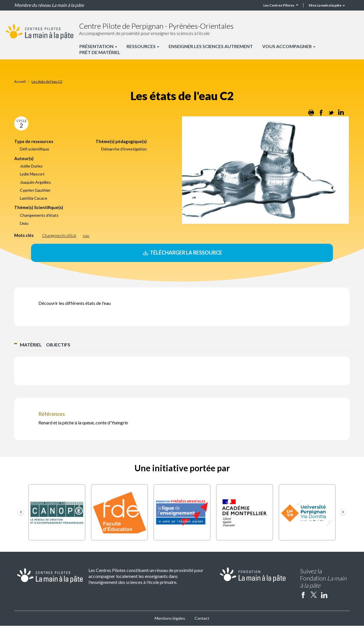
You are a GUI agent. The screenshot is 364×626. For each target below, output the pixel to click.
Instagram (335, 595)
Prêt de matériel (100, 52)
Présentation (98, 46)
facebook (303, 595)
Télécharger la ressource (182, 253)
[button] (21, 513)
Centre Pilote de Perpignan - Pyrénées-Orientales (156, 26)
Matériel (31, 345)
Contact (202, 618)
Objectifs (58, 345)
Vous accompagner (289, 46)
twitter (314, 595)
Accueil (20, 81)
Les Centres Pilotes (281, 5)
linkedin (324, 595)
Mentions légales (170, 618)
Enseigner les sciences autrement (211, 46)
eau (86, 235)
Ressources (143, 46)
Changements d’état (59, 235)
